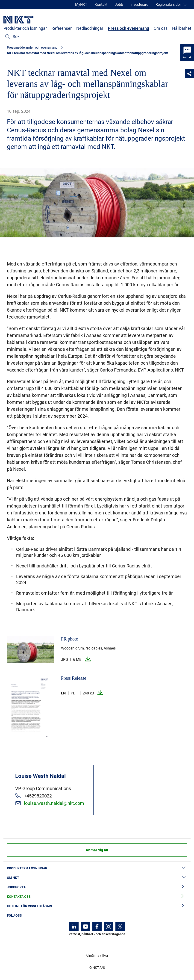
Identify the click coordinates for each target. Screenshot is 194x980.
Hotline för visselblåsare (97, 906)
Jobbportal (97, 887)
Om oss (161, 28)
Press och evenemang (128, 28)
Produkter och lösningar (25, 28)
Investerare (139, 4)
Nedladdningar (90, 28)
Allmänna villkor (97, 956)
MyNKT (81, 4)
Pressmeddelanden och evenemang (32, 47)
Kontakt (101, 4)
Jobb (119, 4)
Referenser (62, 28)
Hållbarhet (182, 28)
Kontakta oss (97, 897)
